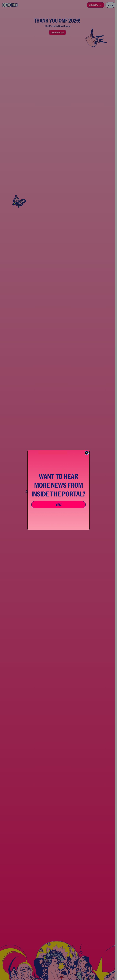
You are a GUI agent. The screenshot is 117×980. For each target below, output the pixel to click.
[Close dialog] (87, 453)
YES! (59, 505)
